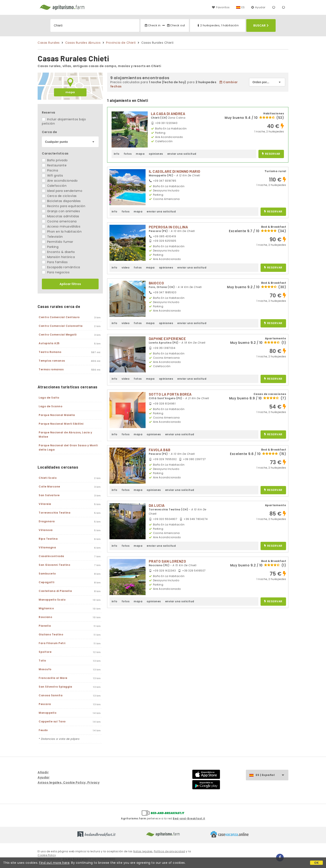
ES (243, 7)
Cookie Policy (47, 855)
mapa (70, 92)
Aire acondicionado (60, 181)
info (117, 154)
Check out (176, 25)
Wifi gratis (52, 176)
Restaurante (54, 165)
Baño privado (55, 160)
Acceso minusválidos (61, 226)
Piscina (50, 170)
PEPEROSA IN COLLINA (168, 227)
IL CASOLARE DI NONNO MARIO (175, 171)
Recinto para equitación (64, 206)
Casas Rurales (49, 43)
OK (317, 863)
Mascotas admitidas (61, 216)
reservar (271, 154)
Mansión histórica (58, 257)
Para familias (55, 262)
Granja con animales (61, 211)
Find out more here (54, 863)
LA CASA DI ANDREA (168, 114)
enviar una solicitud (182, 154)
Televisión (52, 237)
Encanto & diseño (58, 252)
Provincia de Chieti (121, 43)
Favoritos (221, 7)
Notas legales (143, 851)
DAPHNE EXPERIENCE (167, 338)
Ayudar (258, 7)
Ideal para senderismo (62, 191)
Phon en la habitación (62, 232)
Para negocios (56, 272)
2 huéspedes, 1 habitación (218, 25)
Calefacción (54, 186)
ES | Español (272, 775)
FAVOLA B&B (160, 450)
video (126, 268)
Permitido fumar (57, 242)
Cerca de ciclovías (59, 196)
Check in (152, 25)
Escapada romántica (61, 267)
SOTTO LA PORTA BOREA (170, 394)
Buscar (261, 25)
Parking (50, 247)
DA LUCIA (157, 505)
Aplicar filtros (70, 284)
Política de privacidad (169, 851)
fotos (128, 154)
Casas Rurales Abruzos (83, 43)
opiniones (156, 154)
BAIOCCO (156, 283)
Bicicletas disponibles (61, 201)
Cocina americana (59, 221)
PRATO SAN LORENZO (167, 561)
